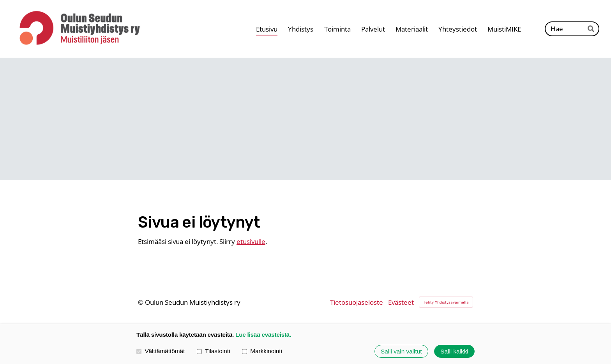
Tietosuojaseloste (357, 302)
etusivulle (251, 241)
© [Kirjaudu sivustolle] (141, 302)
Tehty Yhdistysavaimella (446, 302)
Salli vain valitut (401, 351)
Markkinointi (262, 351)
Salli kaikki (454, 351)
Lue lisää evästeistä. (263, 335)
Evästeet (401, 302)
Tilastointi (213, 351)
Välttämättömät (161, 351)
